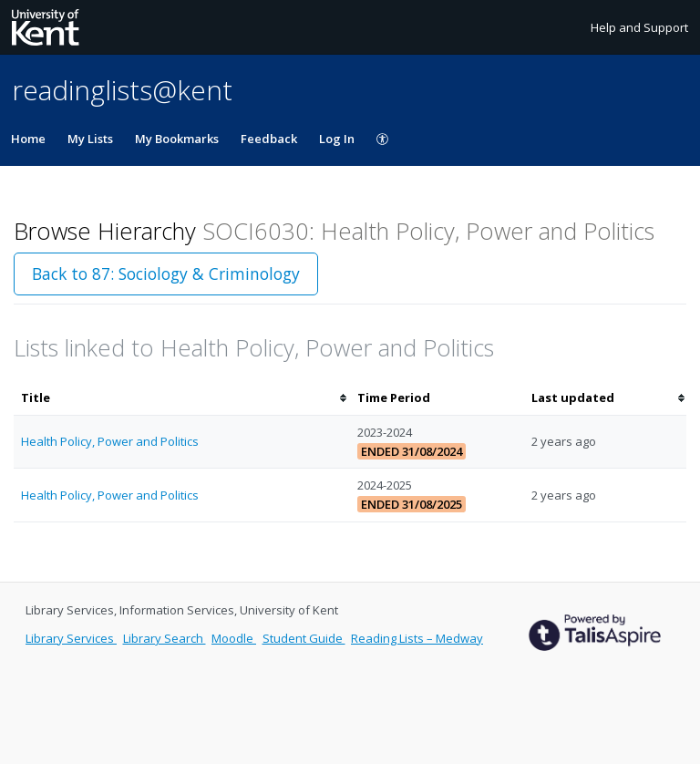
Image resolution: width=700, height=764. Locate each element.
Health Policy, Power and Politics (110, 441)
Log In (337, 139)
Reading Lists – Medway (417, 638)
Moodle (234, 638)
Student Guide (304, 638)
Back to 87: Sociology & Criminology (166, 274)
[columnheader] (182, 398)
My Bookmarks (177, 139)
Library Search (165, 638)
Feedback (269, 139)
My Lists (90, 139)
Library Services (71, 638)
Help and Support (639, 27)
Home (28, 139)
